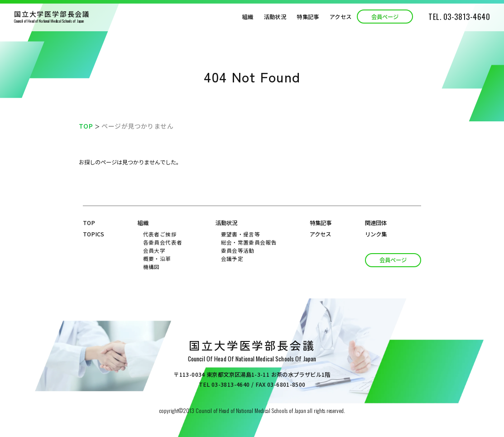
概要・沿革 (157, 259)
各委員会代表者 (163, 242)
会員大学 (154, 250)
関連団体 (376, 223)
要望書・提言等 (240, 234)
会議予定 (232, 259)
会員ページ (385, 17)
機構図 (151, 267)
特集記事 (308, 17)
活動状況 (275, 17)
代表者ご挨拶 (160, 234)
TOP (86, 126)
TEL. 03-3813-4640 (459, 17)
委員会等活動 (238, 250)
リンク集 (376, 234)
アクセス (341, 17)
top (89, 223)
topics (94, 234)
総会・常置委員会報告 (249, 242)
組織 (248, 17)
